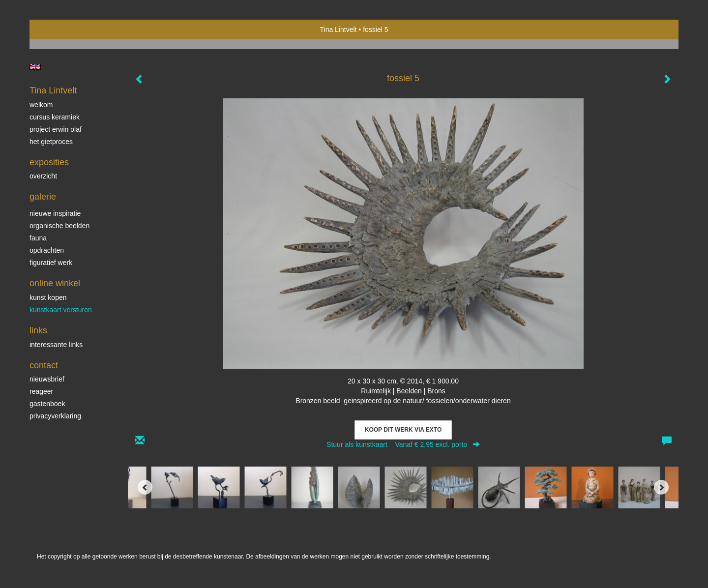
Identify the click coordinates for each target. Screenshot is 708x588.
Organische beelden (59, 226)
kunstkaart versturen (61, 310)
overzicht (43, 176)
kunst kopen (48, 297)
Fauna (38, 238)
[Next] (661, 487)
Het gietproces (51, 142)
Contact (44, 365)
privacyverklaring (55, 416)
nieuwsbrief (47, 379)
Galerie (43, 197)
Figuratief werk (51, 263)
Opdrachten (47, 250)
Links (38, 330)
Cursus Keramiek (55, 117)
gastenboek (47, 404)
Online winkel (55, 283)
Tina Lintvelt (338, 29)
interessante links (56, 345)
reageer (41, 391)
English (35, 67)
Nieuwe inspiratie (55, 213)
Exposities (49, 162)
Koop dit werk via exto (403, 430)
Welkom (41, 105)
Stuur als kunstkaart (403, 444)
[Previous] (145, 487)
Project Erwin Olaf (56, 129)
